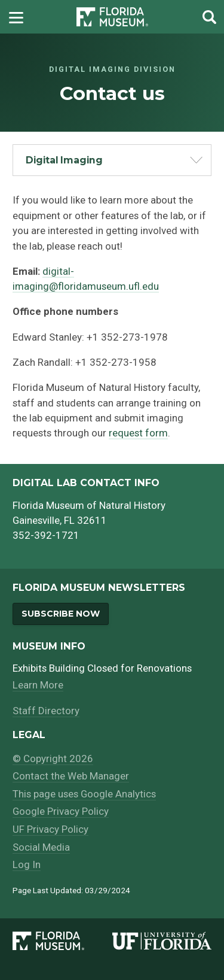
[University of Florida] (162, 941)
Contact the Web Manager (71, 776)
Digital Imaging (64, 160)
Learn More (38, 685)
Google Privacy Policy (61, 811)
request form (138, 433)
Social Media (41, 847)
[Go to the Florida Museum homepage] (112, 17)
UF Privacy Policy (50, 829)
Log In (27, 864)
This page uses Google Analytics (84, 794)
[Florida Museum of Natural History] (62, 941)
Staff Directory (46, 711)
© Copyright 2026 (53, 758)
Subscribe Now (61, 614)
